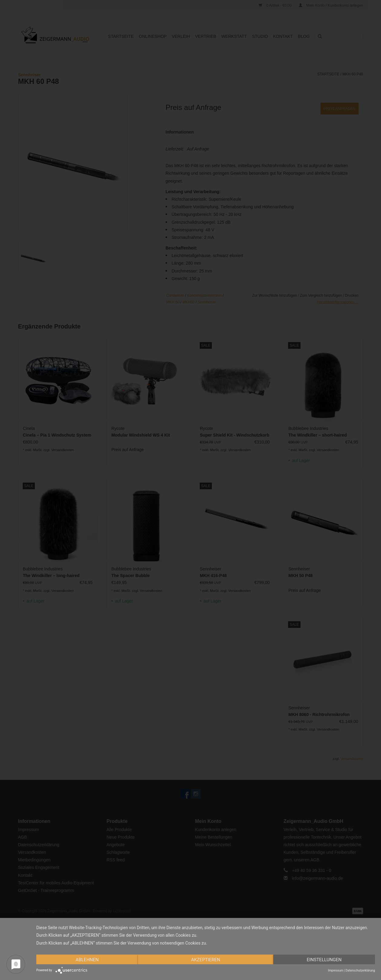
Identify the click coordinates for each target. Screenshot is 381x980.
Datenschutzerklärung (360, 970)
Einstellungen (324, 960)
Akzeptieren (205, 960)
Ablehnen (87, 960)
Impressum (336, 970)
